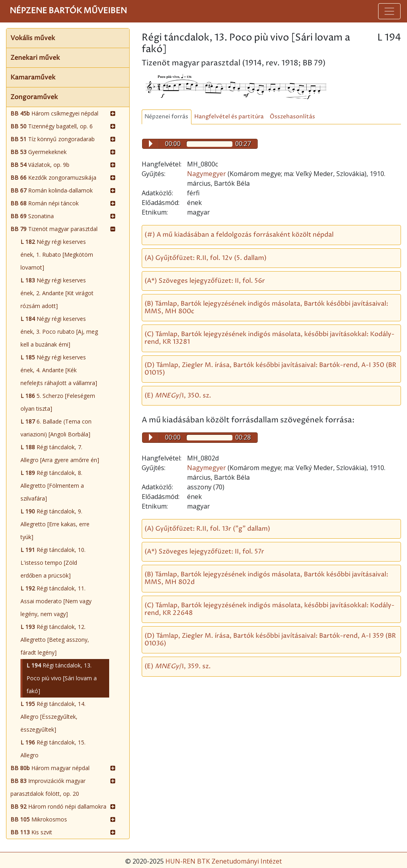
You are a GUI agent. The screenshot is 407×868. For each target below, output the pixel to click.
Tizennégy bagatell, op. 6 (52, 126)
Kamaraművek (33, 77)
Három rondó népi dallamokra (58, 806)
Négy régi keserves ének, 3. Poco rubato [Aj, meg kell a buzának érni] (59, 332)
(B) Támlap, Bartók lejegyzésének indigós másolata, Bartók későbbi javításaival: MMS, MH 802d (266, 578)
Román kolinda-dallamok (52, 190)
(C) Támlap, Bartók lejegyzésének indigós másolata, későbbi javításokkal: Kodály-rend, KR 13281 (270, 338)
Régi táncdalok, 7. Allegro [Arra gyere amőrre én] (60, 453)
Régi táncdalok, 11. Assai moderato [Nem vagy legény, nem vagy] (56, 601)
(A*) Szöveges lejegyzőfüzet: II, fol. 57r (204, 552)
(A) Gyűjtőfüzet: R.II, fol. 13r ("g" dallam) (207, 529)
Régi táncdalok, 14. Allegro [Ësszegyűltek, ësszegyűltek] (53, 717)
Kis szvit (31, 832)
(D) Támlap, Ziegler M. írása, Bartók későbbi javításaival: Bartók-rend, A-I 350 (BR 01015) (270, 369)
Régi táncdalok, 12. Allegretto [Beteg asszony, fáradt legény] (55, 640)
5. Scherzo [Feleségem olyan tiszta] (58, 402)
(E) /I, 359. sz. (178, 666)
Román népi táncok (45, 203)
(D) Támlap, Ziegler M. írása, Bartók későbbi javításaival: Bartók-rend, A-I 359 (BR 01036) (270, 640)
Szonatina (32, 216)
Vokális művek (33, 38)
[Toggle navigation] (389, 11)
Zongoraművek (34, 97)
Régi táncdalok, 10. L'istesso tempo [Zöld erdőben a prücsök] (53, 563)
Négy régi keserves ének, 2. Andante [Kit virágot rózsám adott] (57, 293)
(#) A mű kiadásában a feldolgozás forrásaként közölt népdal (239, 235)
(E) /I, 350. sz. (178, 395)
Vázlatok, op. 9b (40, 165)
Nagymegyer (207, 174)
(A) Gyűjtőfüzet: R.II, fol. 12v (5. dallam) (206, 258)
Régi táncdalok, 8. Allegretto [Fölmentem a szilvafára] (52, 486)
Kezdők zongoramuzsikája (53, 177)
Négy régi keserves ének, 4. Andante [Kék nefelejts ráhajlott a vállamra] (59, 370)
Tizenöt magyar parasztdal (54, 229)
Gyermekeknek (39, 152)
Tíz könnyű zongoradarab (53, 139)
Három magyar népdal (50, 768)
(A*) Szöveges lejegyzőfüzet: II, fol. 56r (205, 281)
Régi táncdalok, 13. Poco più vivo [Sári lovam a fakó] (62, 678)
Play (151, 144)
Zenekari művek (35, 58)
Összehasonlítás (292, 117)
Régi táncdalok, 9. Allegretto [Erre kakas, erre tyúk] (55, 524)
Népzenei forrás (166, 117)
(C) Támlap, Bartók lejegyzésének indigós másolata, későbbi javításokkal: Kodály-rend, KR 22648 (270, 609)
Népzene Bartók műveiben (68, 11)
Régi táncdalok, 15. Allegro (53, 749)
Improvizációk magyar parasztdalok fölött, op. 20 (48, 787)
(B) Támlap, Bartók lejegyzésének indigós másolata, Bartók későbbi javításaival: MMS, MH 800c (266, 307)
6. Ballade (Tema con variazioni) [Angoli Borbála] (56, 428)
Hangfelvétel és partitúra (229, 117)
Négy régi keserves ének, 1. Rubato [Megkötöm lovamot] (57, 255)
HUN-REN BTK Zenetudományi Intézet (224, 861)
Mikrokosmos (39, 819)
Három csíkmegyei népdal (54, 113)
